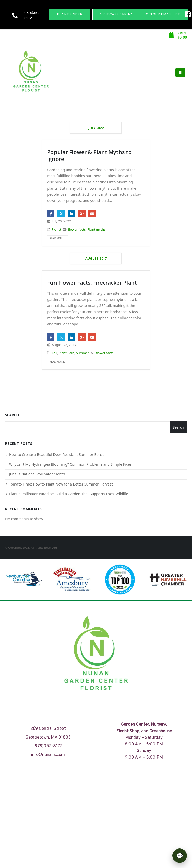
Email (92, 214)
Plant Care (67, 353)
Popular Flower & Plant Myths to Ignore (89, 156)
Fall (54, 353)
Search (12, 415)
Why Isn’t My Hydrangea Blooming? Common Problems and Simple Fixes (70, 464)
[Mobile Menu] (180, 72)
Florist (57, 230)
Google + (82, 214)
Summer (83, 353)
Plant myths (96, 230)
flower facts (77, 230)
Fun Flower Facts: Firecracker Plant (92, 283)
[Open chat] (180, 856)
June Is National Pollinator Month (37, 474)
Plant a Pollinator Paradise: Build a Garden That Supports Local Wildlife (69, 494)
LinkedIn (72, 214)
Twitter (61, 214)
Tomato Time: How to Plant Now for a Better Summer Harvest (61, 484)
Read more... (58, 238)
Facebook (51, 214)
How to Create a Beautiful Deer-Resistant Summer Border (57, 455)
